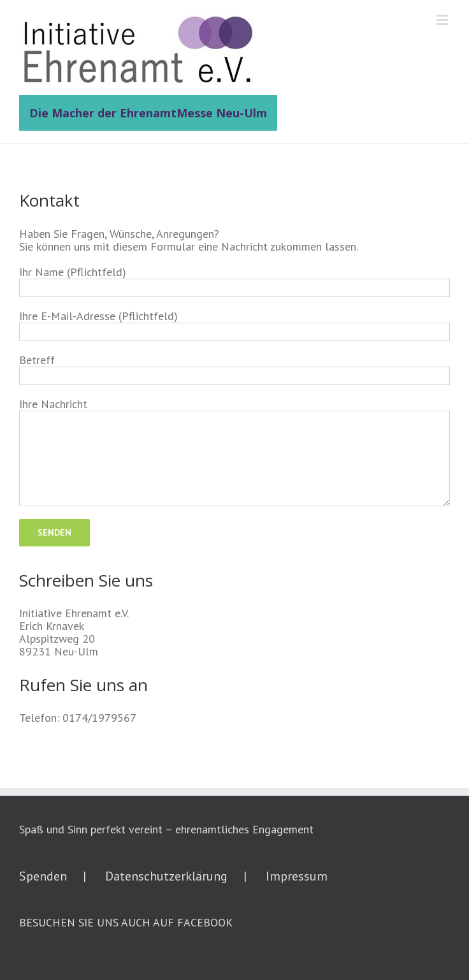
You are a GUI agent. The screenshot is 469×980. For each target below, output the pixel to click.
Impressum (297, 876)
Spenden (43, 876)
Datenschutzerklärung (166, 876)
